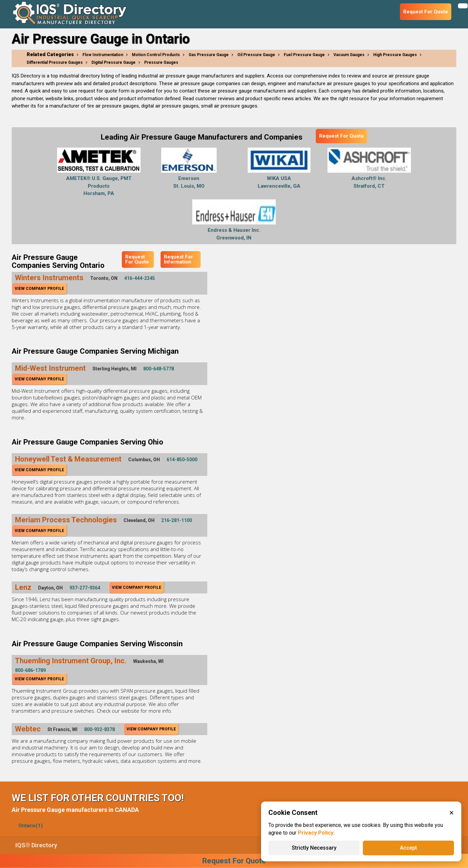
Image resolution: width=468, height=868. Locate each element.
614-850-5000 (182, 460)
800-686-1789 (30, 670)
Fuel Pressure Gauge (304, 55)
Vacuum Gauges (349, 55)
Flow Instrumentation (103, 55)
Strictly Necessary (314, 848)
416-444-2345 (140, 278)
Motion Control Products (156, 55)
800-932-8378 (99, 729)
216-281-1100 (177, 520)
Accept (408, 848)
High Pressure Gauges (395, 55)
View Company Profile (39, 289)
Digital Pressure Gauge (113, 62)
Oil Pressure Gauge (256, 55)
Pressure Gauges (161, 62)
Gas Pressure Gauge (209, 55)
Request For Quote (341, 136)
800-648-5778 (159, 369)
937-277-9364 (85, 588)
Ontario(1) (31, 826)
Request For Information (178, 259)
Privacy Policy (316, 833)
